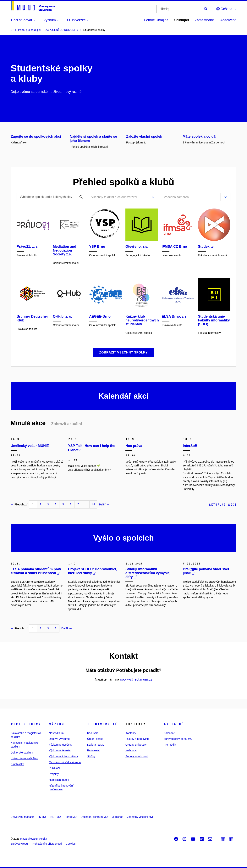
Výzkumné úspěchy (60, 745)
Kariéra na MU (96, 745)
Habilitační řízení (59, 780)
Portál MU (71, 817)
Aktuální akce (223, 505)
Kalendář (169, 733)
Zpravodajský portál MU (178, 739)
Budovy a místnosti (137, 756)
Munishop (117, 817)
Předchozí (19, 504)
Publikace (55, 768)
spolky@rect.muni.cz (136, 679)
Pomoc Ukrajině (156, 20)
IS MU (42, 817)
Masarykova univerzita (33, 839)
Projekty (54, 774)
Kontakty (131, 733)
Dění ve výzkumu (59, 739)
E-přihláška (17, 764)
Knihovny (131, 750)
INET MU (55, 817)
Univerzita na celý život (24, 758)
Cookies (71, 844)
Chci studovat (27, 724)
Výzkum (56, 724)
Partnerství (94, 750)
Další (104, 504)
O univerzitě (102, 724)
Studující (182, 20)
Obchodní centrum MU (94, 817)
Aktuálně (174, 724)
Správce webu (19, 844)
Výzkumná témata (60, 750)
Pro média (170, 745)
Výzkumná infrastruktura (63, 756)
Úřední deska (95, 739)
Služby (91, 756)
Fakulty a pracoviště (137, 739)
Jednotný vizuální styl (140, 817)
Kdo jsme (93, 733)
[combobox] (118, 197)
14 (93, 504)
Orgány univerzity (136, 745)
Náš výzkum (56, 733)
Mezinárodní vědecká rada (65, 762)
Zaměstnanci (205, 20)
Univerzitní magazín (23, 817)
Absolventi (228, 20)
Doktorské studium (22, 753)
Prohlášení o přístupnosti (47, 844)
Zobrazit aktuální (66, 424)
